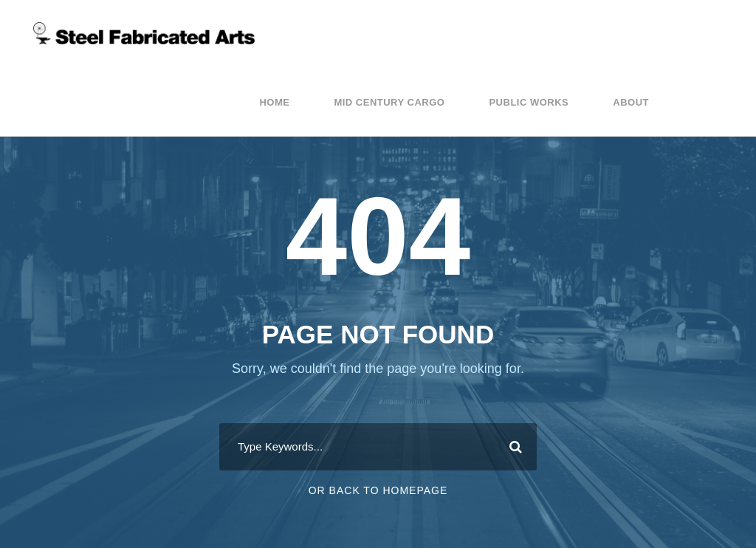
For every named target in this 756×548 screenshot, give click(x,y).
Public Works (529, 102)
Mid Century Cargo (389, 102)
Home (274, 102)
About (631, 102)
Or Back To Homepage (378, 490)
